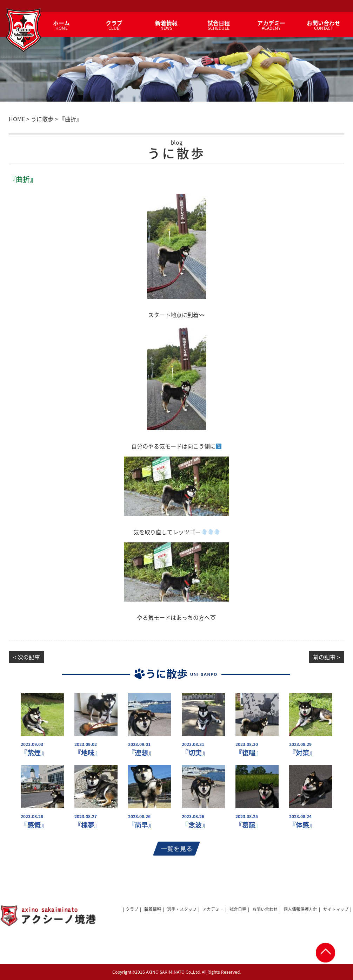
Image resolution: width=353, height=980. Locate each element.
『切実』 (195, 753)
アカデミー (213, 909)
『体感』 (302, 825)
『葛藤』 (249, 825)
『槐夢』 (88, 825)
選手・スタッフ (182, 909)
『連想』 (141, 753)
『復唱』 (249, 753)
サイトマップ (336, 909)
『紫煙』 (34, 753)
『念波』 (195, 825)
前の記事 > (327, 657)
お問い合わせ (265, 909)
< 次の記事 (26, 657)
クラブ (132, 909)
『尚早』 (141, 825)
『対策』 (302, 753)
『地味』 (88, 753)
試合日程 (238, 909)
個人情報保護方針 (300, 909)
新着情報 (153, 909)
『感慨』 (34, 825)
